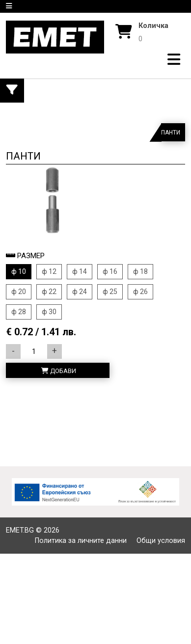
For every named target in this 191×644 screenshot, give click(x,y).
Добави (59, 371)
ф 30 (49, 312)
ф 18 (140, 271)
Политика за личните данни (81, 541)
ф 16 (110, 271)
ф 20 (19, 292)
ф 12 (49, 271)
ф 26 (140, 292)
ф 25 (110, 292)
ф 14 (80, 271)
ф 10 (19, 271)
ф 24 (80, 292)
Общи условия (161, 541)
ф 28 (19, 312)
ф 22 (49, 292)
